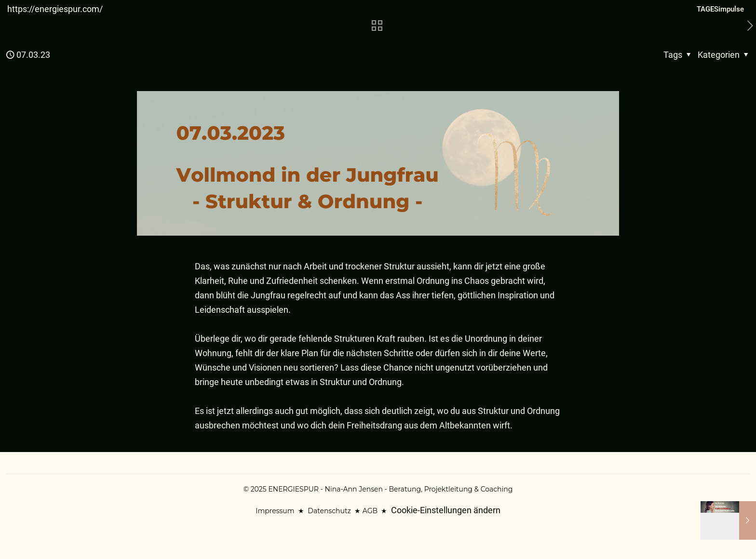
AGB (370, 511)
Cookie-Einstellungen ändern (446, 510)
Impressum (275, 511)
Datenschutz (329, 511)
